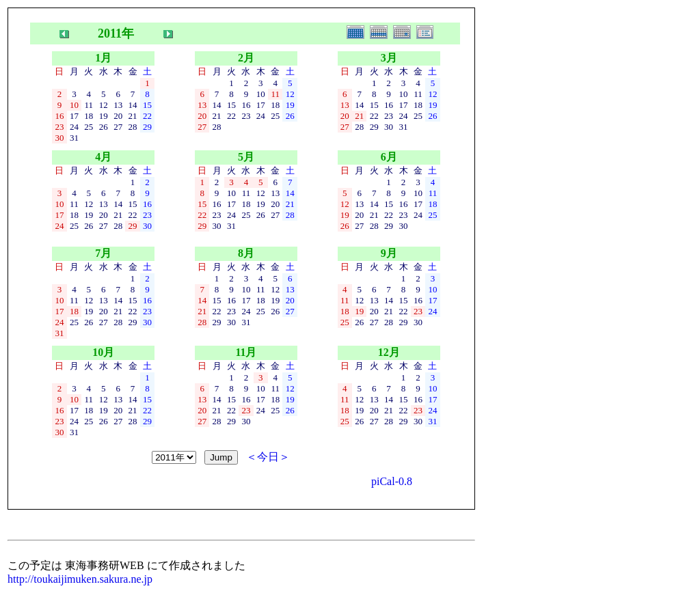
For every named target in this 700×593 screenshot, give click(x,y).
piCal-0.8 (392, 481)
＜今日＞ (268, 457)
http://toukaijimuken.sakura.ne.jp (80, 579)
